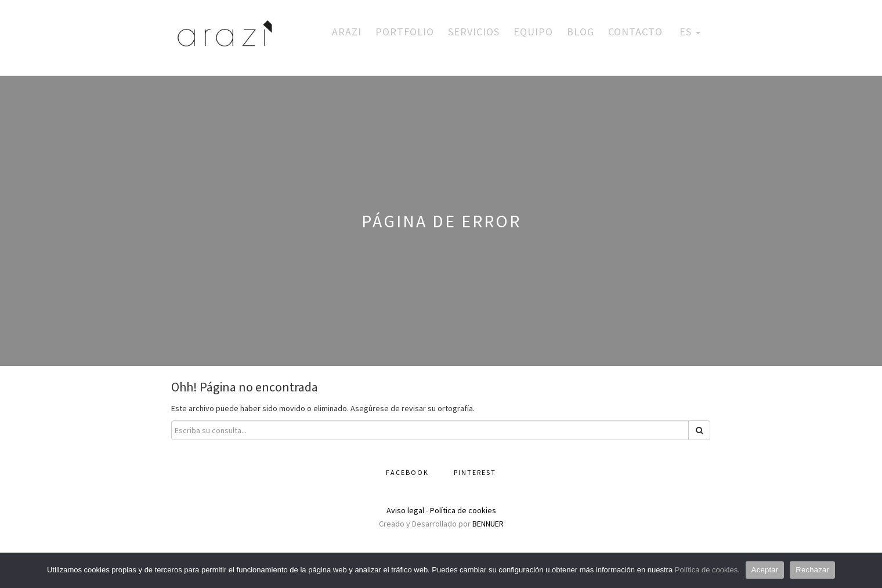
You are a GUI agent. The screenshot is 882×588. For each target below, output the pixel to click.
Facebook (407, 472)
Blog (581, 32)
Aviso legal (405, 510)
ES (688, 32)
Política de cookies (463, 510)
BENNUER (488, 524)
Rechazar (812, 570)
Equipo (533, 32)
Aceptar (765, 570)
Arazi (347, 32)
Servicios (474, 32)
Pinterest (475, 472)
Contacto (635, 32)
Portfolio (405, 32)
